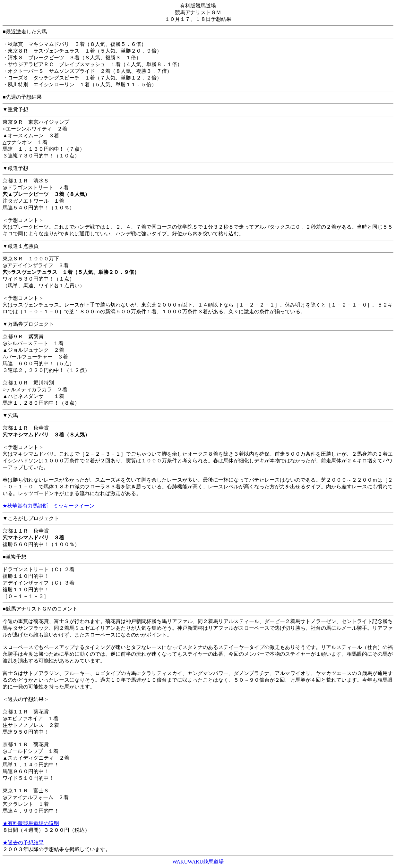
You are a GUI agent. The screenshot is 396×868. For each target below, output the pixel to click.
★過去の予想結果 (23, 843)
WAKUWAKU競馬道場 (198, 862)
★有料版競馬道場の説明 (31, 823)
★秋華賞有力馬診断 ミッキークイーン (48, 506)
